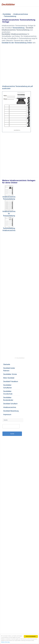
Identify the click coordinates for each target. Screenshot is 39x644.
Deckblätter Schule (10, 374)
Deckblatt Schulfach (10, 404)
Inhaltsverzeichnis (10, 407)
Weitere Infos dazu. (6, 642)
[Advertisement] (19, 65)
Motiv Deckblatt (9, 378)
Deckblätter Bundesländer (8, 399)
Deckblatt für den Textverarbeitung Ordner (17, 43)
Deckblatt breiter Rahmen (9, 369)
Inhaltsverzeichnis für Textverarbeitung (9, 214)
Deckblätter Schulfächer (8, 386)
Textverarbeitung (18, 28)
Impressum (7, 414)
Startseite (7, 364)
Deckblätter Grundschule (8, 393)
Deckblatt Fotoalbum (11, 381)
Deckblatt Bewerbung (11, 411)
